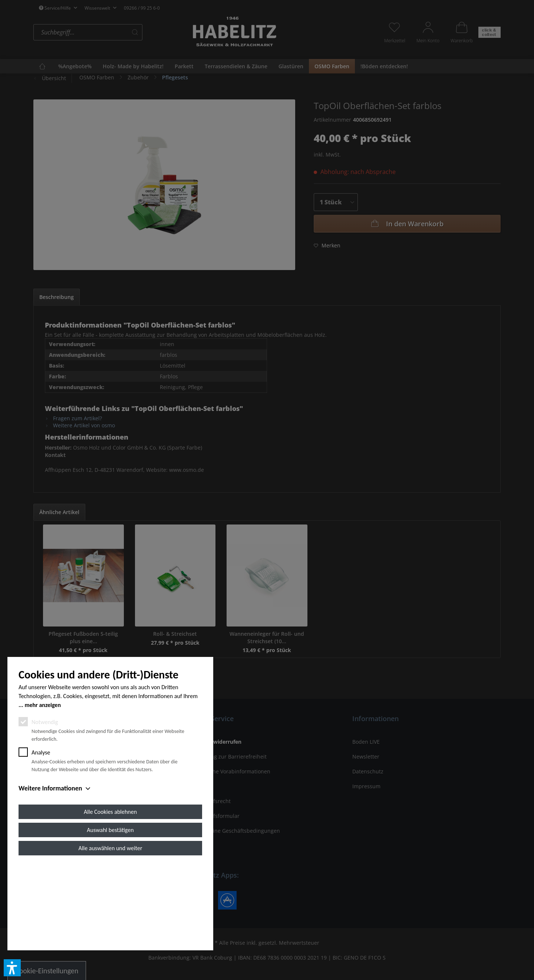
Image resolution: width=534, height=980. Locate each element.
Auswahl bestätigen (110, 914)
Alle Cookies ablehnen (110, 896)
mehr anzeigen (43, 789)
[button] (12, 968)
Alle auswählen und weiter (111, 932)
